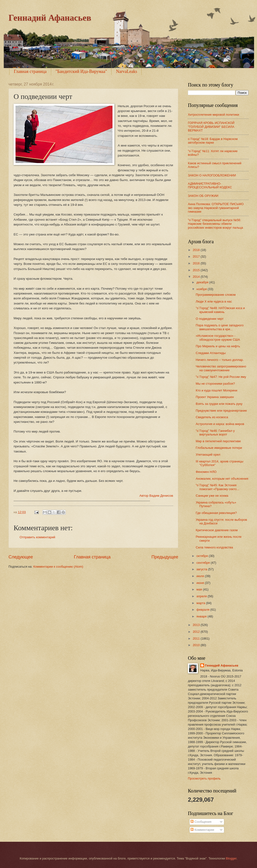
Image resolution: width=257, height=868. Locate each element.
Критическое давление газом (217, 530)
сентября (204, 563)
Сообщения (201, 822)
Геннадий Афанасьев (50, 18)
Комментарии (202, 830)
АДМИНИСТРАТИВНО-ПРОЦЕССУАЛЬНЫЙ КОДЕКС (210, 185)
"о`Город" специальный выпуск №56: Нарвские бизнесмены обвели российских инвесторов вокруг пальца (215, 224)
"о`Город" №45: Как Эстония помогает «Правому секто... (217, 487)
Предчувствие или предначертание (221, 411)
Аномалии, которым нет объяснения (222, 479)
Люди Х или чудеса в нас (214, 301)
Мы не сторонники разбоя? (215, 384)
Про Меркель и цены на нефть (218, 346)
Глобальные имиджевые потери (219, 448)
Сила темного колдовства (214, 547)
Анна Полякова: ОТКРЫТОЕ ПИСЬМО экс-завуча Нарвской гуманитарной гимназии (216, 208)
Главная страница (30, 71)
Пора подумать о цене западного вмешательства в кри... (220, 327)
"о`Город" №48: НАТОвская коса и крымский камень (220, 310)
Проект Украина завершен (215, 397)
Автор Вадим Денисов (156, 496)
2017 (197, 256)
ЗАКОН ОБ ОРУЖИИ (203, 196)
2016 (197, 263)
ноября (202, 289)
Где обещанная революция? (216, 513)
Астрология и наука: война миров (220, 424)
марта (201, 603)
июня (201, 583)
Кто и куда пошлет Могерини (216, 390)
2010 (197, 645)
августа (202, 569)
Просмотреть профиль (204, 778)
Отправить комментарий (37, 537)
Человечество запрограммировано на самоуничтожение (221, 368)
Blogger (231, 858)
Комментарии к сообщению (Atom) (58, 567)
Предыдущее (165, 557)
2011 (197, 638)
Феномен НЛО (206, 472)
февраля (203, 610)
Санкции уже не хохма (212, 496)
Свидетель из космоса (212, 417)
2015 (197, 270)
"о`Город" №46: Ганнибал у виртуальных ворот (215, 433)
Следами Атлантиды (211, 353)
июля (201, 576)
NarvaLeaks (126, 71)
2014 (197, 277)
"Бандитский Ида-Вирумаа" (81, 71)
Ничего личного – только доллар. (220, 360)
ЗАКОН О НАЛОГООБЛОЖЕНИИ (212, 175)
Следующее (21, 557)
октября (203, 556)
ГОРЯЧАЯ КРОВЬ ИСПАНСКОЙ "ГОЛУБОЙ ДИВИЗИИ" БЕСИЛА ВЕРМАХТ (211, 127)
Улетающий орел (208, 455)
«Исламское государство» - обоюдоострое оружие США (218, 338)
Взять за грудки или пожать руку (219, 404)
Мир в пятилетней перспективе (218, 441)
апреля (202, 596)
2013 (197, 625)
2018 (197, 250)
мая (200, 589)
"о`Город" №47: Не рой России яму (221, 377)
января (202, 616)
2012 (197, 632)
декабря (203, 282)
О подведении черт (210, 319)
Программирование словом (216, 295)
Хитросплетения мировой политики (213, 115)
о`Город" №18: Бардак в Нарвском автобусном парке (213, 141)
